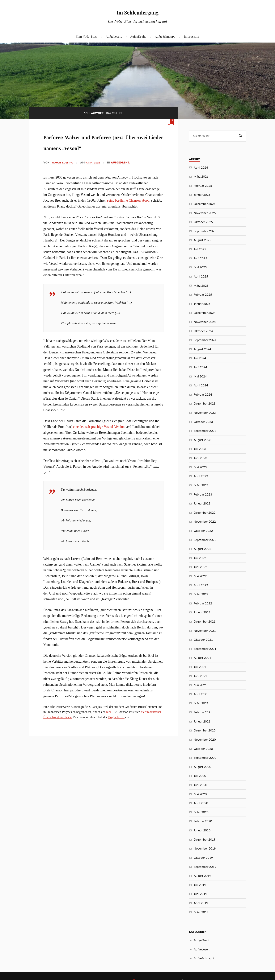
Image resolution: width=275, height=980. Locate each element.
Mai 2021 (200, 685)
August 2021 (202, 658)
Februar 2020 (203, 821)
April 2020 (201, 803)
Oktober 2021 (203, 639)
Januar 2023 (202, 503)
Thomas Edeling (63, 173)
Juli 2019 (200, 885)
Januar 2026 (202, 194)
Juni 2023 (200, 458)
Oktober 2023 (203, 422)
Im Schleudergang (138, 12)
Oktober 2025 (203, 222)
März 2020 (201, 812)
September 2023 (205, 431)
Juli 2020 (200, 776)
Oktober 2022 (203, 531)
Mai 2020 (200, 794)
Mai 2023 (200, 467)
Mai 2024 (200, 376)
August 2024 (202, 349)
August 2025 (202, 240)
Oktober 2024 (203, 331)
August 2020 (202, 767)
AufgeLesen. (114, 36)
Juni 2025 (200, 258)
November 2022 (205, 521)
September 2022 (205, 540)
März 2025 (201, 285)
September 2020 (205, 758)
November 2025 (205, 213)
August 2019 (202, 876)
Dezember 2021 (205, 621)
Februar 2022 (203, 603)
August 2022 (202, 549)
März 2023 (201, 485)
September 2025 (205, 231)
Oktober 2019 (203, 857)
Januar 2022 (202, 612)
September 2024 (205, 340)
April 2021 (201, 694)
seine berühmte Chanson (129, 212)
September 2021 (205, 649)
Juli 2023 (200, 449)
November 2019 (205, 848)
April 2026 (201, 167)
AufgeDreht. (138, 36)
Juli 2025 (200, 249)
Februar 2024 (203, 394)
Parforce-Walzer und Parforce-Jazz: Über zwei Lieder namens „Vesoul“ (92, 147)
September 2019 (205, 867)
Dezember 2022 (205, 512)
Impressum (192, 36)
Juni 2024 (200, 367)
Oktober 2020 (203, 749)
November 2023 (205, 412)
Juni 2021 (200, 676)
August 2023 (202, 440)
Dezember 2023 (205, 403)
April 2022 (201, 585)
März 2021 (201, 703)
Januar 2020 (202, 830)
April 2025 (201, 276)
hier (108, 723)
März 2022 (201, 594)
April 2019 (201, 903)
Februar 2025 (203, 294)
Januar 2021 (202, 721)
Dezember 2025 (205, 204)
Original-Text (116, 728)
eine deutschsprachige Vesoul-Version (99, 438)
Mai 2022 (200, 576)
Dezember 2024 (205, 313)
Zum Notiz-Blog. (87, 36)
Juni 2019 (200, 894)
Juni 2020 (200, 785)
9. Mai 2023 (95, 173)
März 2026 (201, 176)
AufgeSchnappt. (165, 36)
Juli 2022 (200, 558)
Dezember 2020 (205, 730)
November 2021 (205, 630)
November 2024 (205, 322)
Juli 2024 (200, 358)
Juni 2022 (200, 567)
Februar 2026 (203, 185)
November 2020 (205, 739)
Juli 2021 (200, 667)
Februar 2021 (203, 712)
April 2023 (201, 476)
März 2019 (201, 912)
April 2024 (201, 385)
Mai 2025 (200, 267)
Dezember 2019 (205, 839)
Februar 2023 (203, 494)
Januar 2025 (202, 304)
